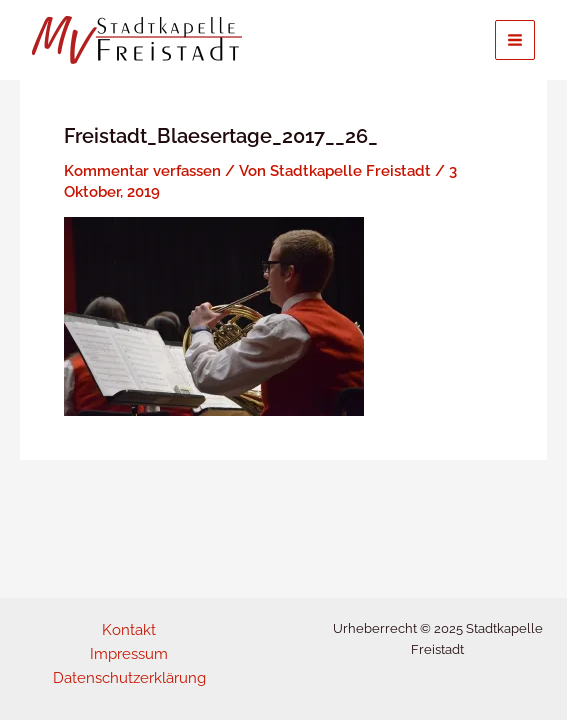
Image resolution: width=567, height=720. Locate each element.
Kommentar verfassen (142, 170)
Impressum (129, 653)
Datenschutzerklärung (129, 677)
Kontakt (129, 629)
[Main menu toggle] (515, 40)
